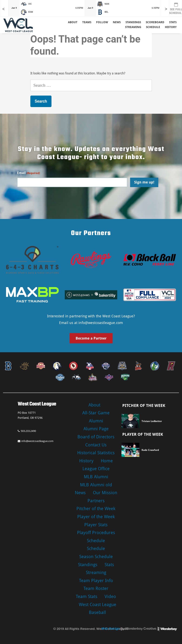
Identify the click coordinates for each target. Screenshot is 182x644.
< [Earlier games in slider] (3, 9)
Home (107, 461)
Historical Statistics (96, 453)
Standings (133, 22)
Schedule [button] (153, 27)
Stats (109, 565)
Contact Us (96, 445)
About (73, 22)
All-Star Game (96, 413)
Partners (96, 501)
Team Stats (87, 597)
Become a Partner (91, 338)
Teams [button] (87, 22)
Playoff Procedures (96, 533)
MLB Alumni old (96, 485)
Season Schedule (96, 557)
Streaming (133, 27)
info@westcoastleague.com (101, 323)
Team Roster (96, 588)
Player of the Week (96, 517)
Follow (102, 22)
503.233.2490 (27, 431)
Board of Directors (96, 437)
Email (28, 173)
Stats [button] (173, 22)
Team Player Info (96, 581)
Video (110, 597)
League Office (96, 469)
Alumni (96, 421)
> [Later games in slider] (166, 9)
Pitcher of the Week (96, 509)
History (171, 27)
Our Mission (105, 493)
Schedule (96, 541)
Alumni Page (96, 429)
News (117, 22)
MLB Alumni (96, 477)
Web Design (111, 628)
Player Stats (96, 525)
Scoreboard (155, 22)
